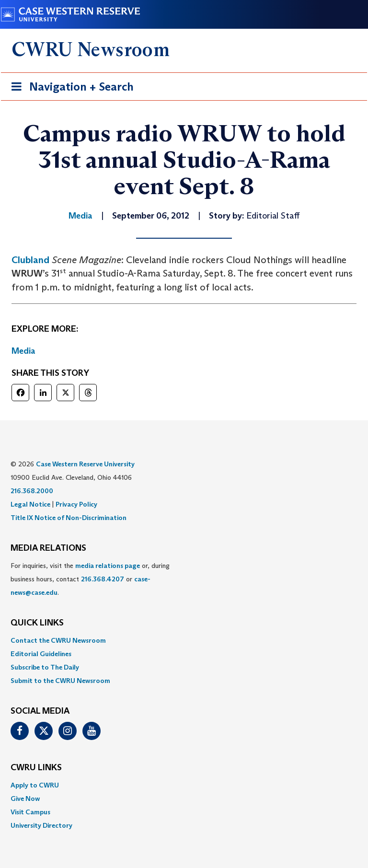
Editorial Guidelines (41, 654)
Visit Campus (30, 812)
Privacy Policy (76, 504)
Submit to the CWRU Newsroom (60, 681)
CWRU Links (36, 768)
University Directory (41, 825)
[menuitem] (184, 640)
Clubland (30, 260)
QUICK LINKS (37, 623)
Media (23, 351)
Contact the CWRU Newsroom (58, 640)
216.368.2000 (32, 491)
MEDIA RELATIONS (48, 548)
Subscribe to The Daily (45, 667)
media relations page (108, 566)
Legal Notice (30, 504)
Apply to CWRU (35, 785)
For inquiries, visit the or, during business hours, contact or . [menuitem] (90, 579)
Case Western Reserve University (85, 464)
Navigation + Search (69, 88)
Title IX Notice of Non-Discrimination (69, 518)
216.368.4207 (103, 579)
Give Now (25, 799)
